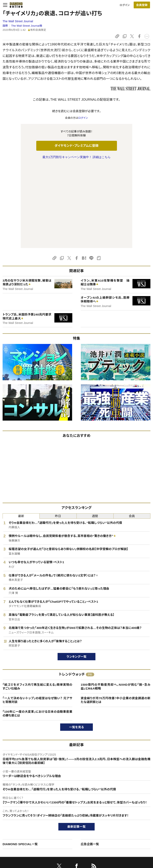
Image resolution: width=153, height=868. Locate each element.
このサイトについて (18, 802)
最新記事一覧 (76, 743)
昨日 (58, 433)
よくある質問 (14, 842)
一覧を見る (77, 644)
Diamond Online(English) (75, 802)
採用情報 (122, 815)
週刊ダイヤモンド (70, 809)
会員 (132, 433)
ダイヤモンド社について (132, 794)
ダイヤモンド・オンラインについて (27, 794)
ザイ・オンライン (69, 829)
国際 (5, 26)
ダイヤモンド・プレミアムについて (25, 809)
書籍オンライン (69, 822)
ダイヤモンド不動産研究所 (75, 842)
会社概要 (122, 809)
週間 (95, 433)
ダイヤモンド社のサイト (75, 794)
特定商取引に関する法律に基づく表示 (28, 829)
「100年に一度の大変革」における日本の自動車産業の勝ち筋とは (37, 630)
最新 (21, 433)
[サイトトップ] (15, 5)
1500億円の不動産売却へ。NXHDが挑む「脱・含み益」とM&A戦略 (116, 603)
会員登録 (142, 5)
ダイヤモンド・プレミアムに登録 (76, 146)
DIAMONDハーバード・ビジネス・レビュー (84, 815)
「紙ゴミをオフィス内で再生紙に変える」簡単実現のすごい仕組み (37, 603)
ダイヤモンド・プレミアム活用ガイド (27, 815)
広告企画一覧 (90, 761)
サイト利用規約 (16, 822)
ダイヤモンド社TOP (128, 802)
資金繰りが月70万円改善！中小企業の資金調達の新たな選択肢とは (116, 617)
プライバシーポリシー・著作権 (24, 836)
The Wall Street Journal (18, 21)
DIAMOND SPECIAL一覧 (20, 761)
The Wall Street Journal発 (27, 26)
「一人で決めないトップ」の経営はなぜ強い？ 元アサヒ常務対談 (37, 617)
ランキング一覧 (77, 573)
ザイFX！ (65, 836)
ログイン (125, 5)
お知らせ (122, 822)
